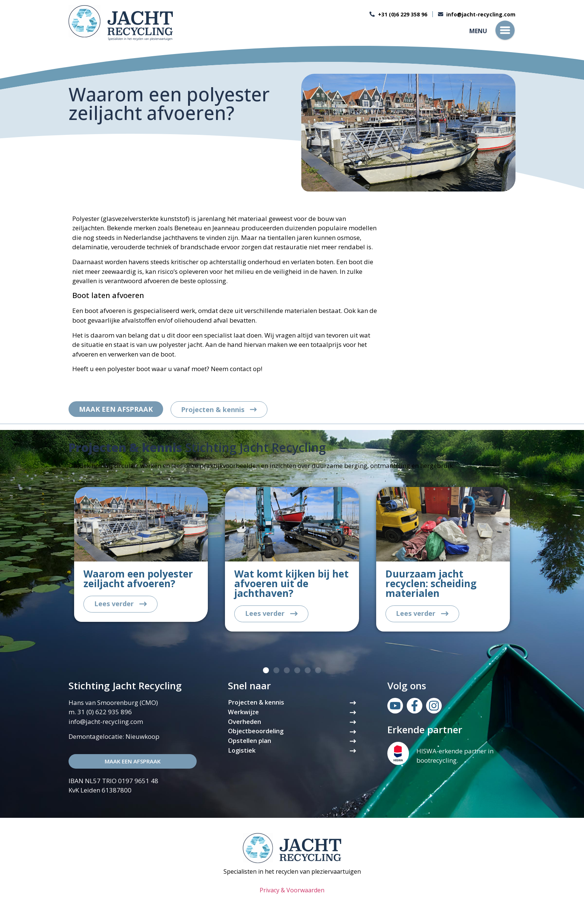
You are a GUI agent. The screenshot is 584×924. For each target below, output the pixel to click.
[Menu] (505, 30)
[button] (266, 671)
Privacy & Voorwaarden (292, 891)
